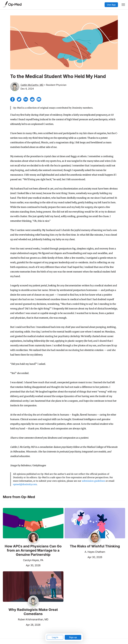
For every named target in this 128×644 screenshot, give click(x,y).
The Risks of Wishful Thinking (95, 546)
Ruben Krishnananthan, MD (33, 619)
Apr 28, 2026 (22, 625)
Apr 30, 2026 (22, 565)
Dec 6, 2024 (27, 89)
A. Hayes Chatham (95, 552)
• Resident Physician (55, 85)
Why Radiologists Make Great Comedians (33, 612)
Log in (55, 637)
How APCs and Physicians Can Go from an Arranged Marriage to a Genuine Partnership (33, 550)
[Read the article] (33, 523)
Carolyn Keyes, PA (33, 560)
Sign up (73, 637)
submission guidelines (93, 481)
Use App (111, 5)
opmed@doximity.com (25, 484)
